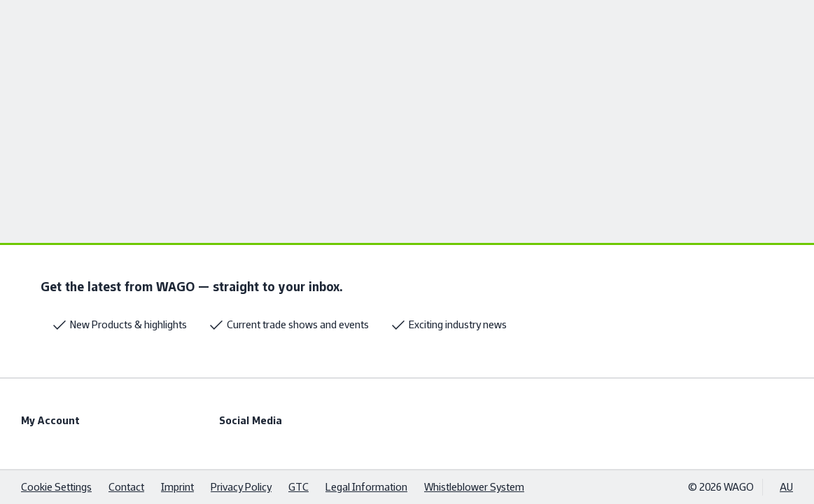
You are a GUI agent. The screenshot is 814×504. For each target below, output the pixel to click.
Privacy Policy (241, 487)
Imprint (177, 487)
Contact (126, 487)
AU (786, 487)
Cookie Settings (56, 487)
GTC (299, 487)
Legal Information (366, 487)
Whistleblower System (474, 487)
